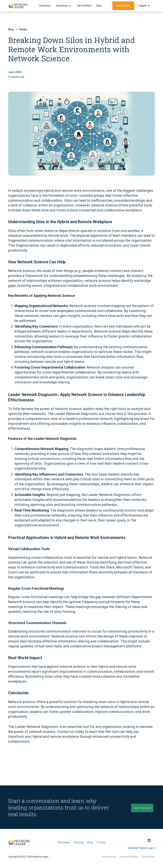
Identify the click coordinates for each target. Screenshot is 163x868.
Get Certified (84, 6)
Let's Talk (123, 5)
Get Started (142, 809)
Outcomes (45, 6)
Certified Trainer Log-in (141, 848)
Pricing (79, 842)
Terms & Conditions (129, 857)
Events (101, 842)
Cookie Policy (148, 857)
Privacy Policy (109, 857)
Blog (99, 6)
